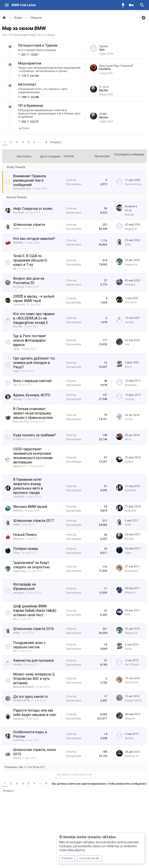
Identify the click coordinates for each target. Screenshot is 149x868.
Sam (102, 50)
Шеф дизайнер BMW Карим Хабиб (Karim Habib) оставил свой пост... (35, 611)
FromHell (19, 213)
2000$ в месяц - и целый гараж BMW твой (34, 299)
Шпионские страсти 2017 (34, 521)
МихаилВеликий (23, 687)
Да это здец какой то (30, 697)
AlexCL (17, 758)
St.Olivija (18, 287)
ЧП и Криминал (31, 106)
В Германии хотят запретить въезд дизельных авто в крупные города (28, 486)
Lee (127, 344)
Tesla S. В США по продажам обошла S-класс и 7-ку (31, 260)
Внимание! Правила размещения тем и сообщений (29, 180)
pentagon (19, 593)
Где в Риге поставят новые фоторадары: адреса (30, 340)
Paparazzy (131, 265)
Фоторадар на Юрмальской (24, 587)
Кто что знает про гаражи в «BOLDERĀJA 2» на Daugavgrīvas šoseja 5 (34, 318)
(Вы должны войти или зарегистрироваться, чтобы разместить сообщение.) (99, 784)
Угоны (24, 128)
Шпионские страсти (29, 225)
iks (15, 269)
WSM (16, 229)
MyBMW (18, 243)
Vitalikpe (130, 285)
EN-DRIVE (105, 69)
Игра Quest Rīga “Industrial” (116, 66)
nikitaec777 (20, 466)
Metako (129, 738)
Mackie (104, 90)
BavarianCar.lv (22, 189)
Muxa (128, 367)
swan (16, 553)
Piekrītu (67, 858)
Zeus (16, 349)
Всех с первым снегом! (32, 381)
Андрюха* (131, 229)
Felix (128, 615)
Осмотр (130, 399)
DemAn (18, 326)
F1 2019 (104, 87)
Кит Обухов (132, 665)
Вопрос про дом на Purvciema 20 (29, 281)
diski (16, 371)
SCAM (103, 114)
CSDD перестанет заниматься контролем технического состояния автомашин (33, 456)
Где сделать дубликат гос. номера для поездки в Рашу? (34, 363)
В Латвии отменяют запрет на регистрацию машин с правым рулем (33, 413)
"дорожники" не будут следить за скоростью (31, 565)
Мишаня (18, 539)
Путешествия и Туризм (38, 45)
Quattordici (132, 571)
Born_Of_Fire (21, 422)
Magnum (130, 593)
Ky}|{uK (129, 462)
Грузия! (104, 46)
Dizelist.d (19, 439)
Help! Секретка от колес (33, 209)
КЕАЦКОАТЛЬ (22, 700)
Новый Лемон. (25, 535)
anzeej (17, 399)
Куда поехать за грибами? (35, 435)
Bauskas (19, 719)
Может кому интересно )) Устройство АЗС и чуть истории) (34, 679)
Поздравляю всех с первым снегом (29, 645)
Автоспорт (27, 84)
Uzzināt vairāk (89, 858)
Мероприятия (30, 63)
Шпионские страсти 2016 (34, 629)
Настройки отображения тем (75, 775)
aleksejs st (132, 756)
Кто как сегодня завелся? (34, 239)
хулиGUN (19, 497)
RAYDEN (18, 511)
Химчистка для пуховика (33, 660)
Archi (128, 439)
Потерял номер (26, 549)
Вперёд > (56, 142)
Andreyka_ (131, 385)
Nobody (129, 215)
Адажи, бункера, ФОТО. (32, 395)
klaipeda (130, 719)
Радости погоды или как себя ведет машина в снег (35, 713)
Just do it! (19, 305)
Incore (129, 419)
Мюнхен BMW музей (30, 507)
